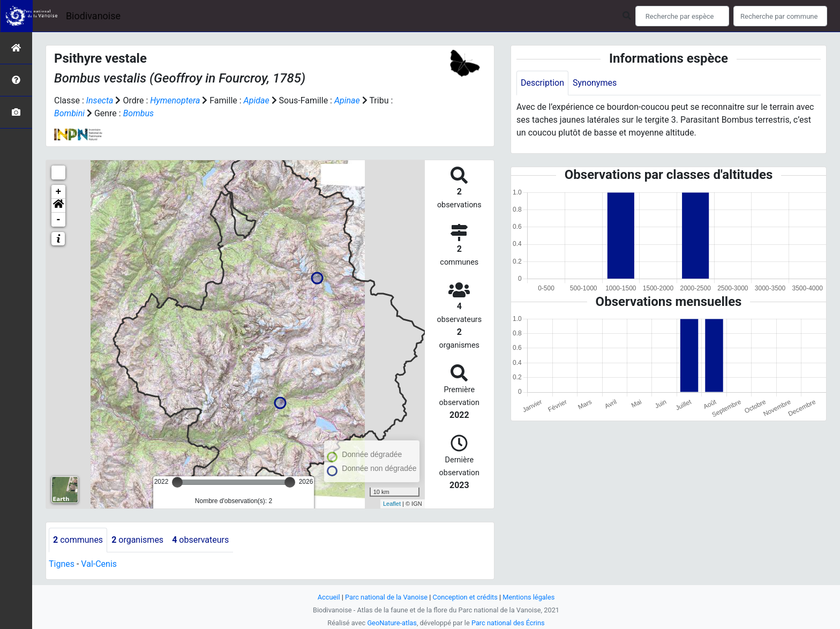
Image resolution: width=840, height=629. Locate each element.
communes (78, 540)
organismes (137, 540)
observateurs (200, 540)
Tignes (62, 564)
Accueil (329, 597)
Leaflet (392, 504)
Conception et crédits (465, 597)
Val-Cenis (99, 564)
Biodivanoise (93, 16)
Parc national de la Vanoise (386, 597)
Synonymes (595, 83)
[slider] (177, 482)
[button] (58, 206)
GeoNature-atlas (392, 623)
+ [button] (59, 192)
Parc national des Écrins (508, 623)
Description (542, 83)
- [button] (59, 220)
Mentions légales (528, 597)
